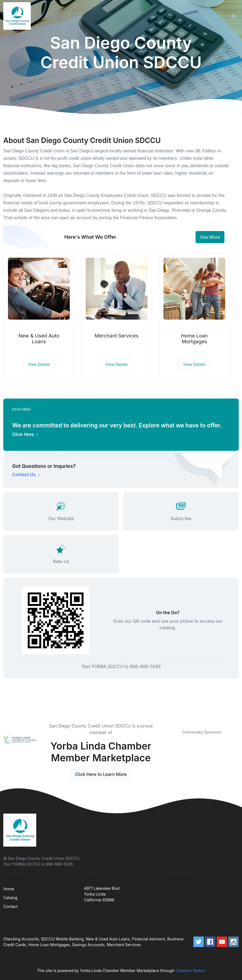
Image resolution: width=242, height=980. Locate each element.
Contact (10, 906)
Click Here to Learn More (101, 774)
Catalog (10, 898)
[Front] (18, 16)
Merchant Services (117, 336)
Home (9, 889)
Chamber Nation (190, 971)
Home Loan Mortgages (194, 339)
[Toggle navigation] (233, 16)
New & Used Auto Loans (39, 339)
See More (210, 237)
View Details (39, 364)
